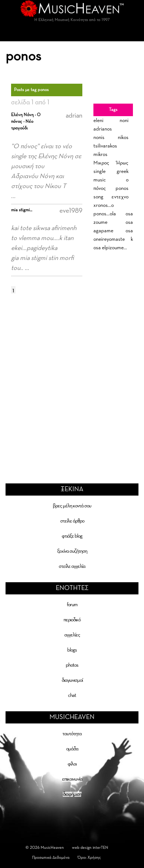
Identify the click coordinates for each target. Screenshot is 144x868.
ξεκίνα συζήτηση (72, 551)
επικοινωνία (72, 779)
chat (72, 695)
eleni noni (111, 121)
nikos (123, 138)
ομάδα (72, 749)
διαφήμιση (72, 794)
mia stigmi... (22, 210)
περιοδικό (72, 620)
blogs (72, 650)
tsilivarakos (105, 146)
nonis (99, 138)
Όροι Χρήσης (89, 857)
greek (123, 171)
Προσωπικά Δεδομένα (51, 857)
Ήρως (122, 163)
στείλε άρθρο (72, 521)
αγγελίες (72, 635)
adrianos (103, 129)
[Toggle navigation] (72, 34)
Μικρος (101, 163)
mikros (100, 154)
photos (72, 665)
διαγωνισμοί (72, 680)
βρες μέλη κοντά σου (72, 506)
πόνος (100, 188)
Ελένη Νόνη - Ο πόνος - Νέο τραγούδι (26, 122)
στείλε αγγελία (72, 566)
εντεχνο (120, 197)
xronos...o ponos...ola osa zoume (113, 214)
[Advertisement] (69, 377)
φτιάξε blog (72, 536)
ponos (122, 188)
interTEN (100, 848)
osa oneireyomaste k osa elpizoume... (113, 239)
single (100, 171)
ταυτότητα (72, 734)
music (100, 180)
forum (72, 605)
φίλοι (72, 764)
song (98, 197)
